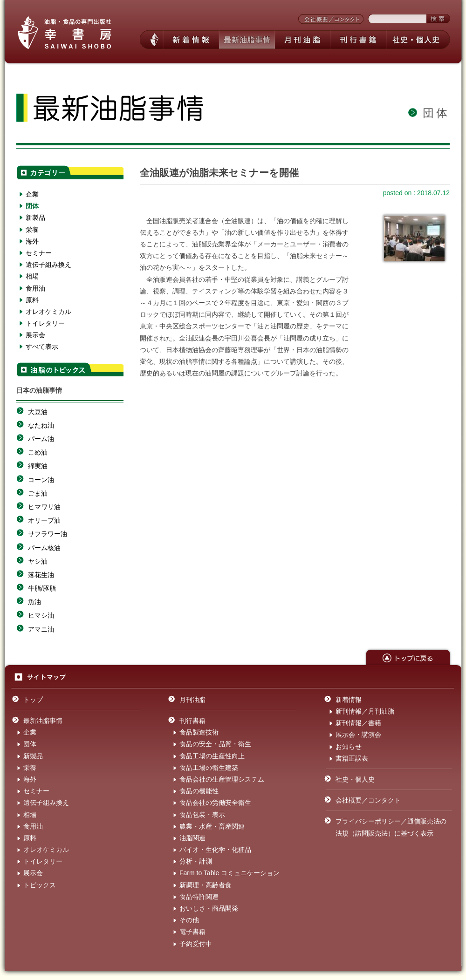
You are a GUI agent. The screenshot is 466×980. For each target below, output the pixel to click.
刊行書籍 (192, 721)
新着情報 (349, 700)
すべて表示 (42, 347)
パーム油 (41, 439)
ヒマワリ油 (44, 507)
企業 (32, 194)
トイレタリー (45, 323)
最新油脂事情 (43, 721)
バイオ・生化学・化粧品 (215, 850)
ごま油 (38, 493)
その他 (189, 920)
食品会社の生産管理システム (222, 779)
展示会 (35, 335)
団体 (32, 206)
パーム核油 (44, 548)
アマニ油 (41, 629)
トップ (33, 700)
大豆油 (38, 412)
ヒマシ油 (41, 615)
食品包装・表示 (202, 815)
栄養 (32, 230)
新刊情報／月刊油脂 (365, 711)
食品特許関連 (199, 897)
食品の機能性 (199, 791)
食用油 (35, 288)
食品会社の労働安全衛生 (215, 803)
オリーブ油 (44, 520)
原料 (32, 300)
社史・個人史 (355, 779)
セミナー (39, 253)
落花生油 (41, 575)
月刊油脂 (192, 700)
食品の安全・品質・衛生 (215, 744)
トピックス (40, 885)
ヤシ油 (38, 561)
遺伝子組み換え (48, 265)
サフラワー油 (48, 534)
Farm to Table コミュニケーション (230, 873)
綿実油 (38, 466)
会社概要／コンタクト (368, 800)
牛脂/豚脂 (42, 588)
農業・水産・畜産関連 (212, 826)
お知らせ (349, 747)
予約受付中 (196, 944)
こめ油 (38, 452)
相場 (32, 276)
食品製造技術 (199, 732)
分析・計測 (196, 861)
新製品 (35, 218)
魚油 (34, 602)
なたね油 (41, 425)
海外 (32, 241)
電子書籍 (192, 932)
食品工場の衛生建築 (209, 768)
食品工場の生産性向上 (212, 756)
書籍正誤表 (352, 758)
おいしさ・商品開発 (209, 908)
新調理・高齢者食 (206, 885)
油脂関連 (192, 838)
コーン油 (41, 480)
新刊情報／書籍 (358, 723)
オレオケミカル (48, 312)
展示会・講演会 (358, 735)
